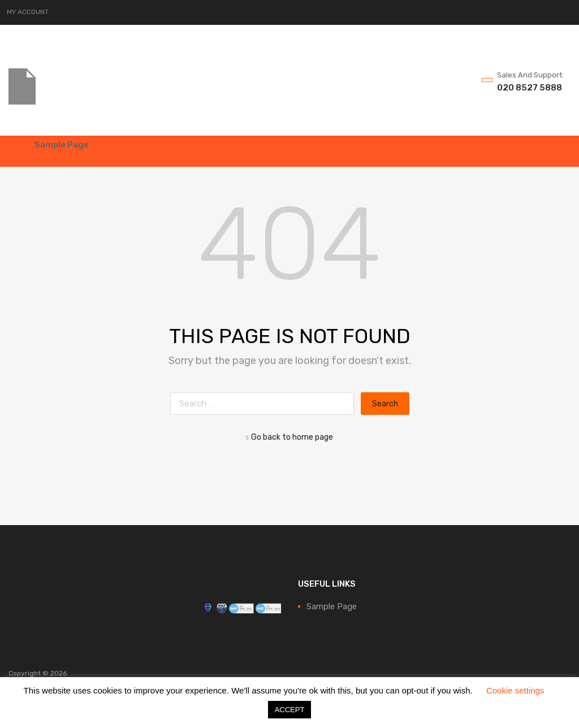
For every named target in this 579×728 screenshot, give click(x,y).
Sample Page (62, 145)
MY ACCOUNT (28, 12)
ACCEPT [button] (290, 710)
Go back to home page (289, 437)
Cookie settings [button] (515, 690)
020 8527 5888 (525, 88)
